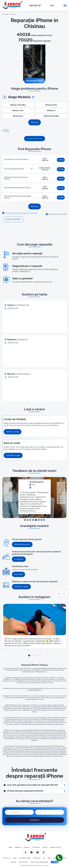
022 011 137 (35, 6)
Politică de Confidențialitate (39, 862)
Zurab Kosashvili (36, 482)
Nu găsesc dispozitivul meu (35, 138)
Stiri (44, 858)
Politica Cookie (23, 862)
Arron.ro (55, 862)
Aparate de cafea (55, 847)
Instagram (19, 559)
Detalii (61, 160)
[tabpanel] (35, 497)
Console (45, 847)
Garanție (13, 862)
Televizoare (36, 847)
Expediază (35, 820)
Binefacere (37, 858)
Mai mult (34, 122)
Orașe (15, 858)
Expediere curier (13, 455)
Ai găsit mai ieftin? (13, 219)
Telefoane (18, 847)
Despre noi (7, 858)
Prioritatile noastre (25, 858)
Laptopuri (27, 847)
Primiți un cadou (21, 587)
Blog (49, 858)
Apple (10, 847)
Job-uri (55, 858)
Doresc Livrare (13, 432)
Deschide (18, 574)
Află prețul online (34, 81)
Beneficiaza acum (22, 544)
